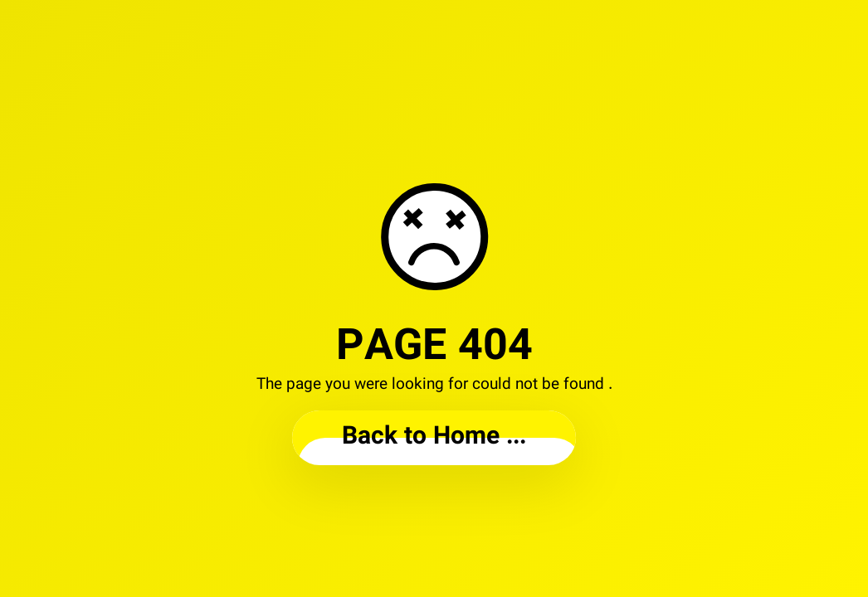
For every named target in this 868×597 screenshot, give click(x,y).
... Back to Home (434, 437)
